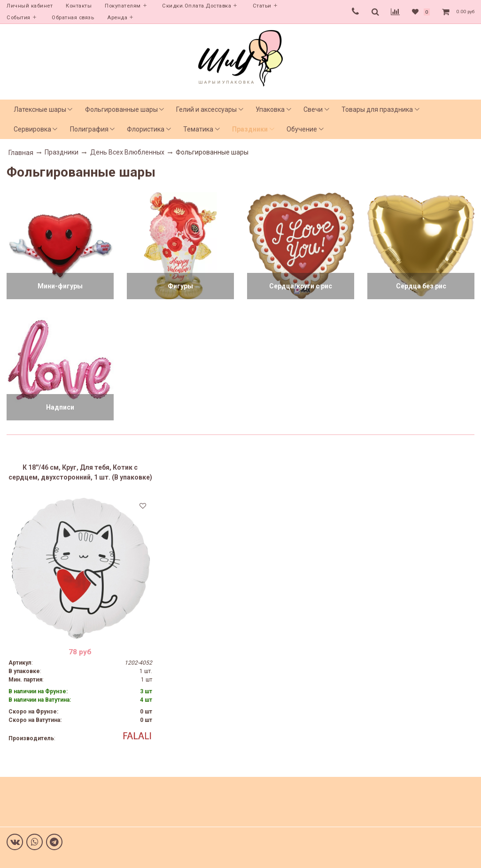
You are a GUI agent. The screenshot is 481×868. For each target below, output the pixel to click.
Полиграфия (89, 129)
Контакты (79, 6)
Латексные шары (40, 109)
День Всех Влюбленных (127, 152)
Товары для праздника (377, 109)
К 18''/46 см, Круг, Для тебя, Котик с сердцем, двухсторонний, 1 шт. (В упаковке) (80, 472)
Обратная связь (73, 18)
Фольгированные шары (121, 109)
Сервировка (32, 129)
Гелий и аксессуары (206, 109)
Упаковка (270, 109)
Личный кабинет (30, 6)
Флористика (146, 129)
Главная (21, 153)
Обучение (302, 129)
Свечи (313, 109)
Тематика (198, 129)
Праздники (250, 129)
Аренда (117, 18)
